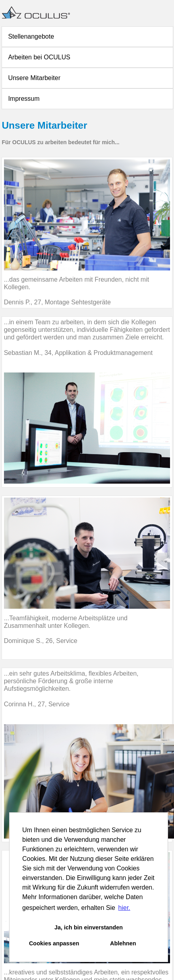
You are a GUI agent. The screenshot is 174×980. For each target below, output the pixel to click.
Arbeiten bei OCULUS (39, 57)
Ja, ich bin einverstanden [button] (89, 927)
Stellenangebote (31, 36)
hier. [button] (124, 908)
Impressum (24, 99)
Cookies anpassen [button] (54, 943)
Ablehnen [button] (123, 943)
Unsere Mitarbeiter (34, 78)
